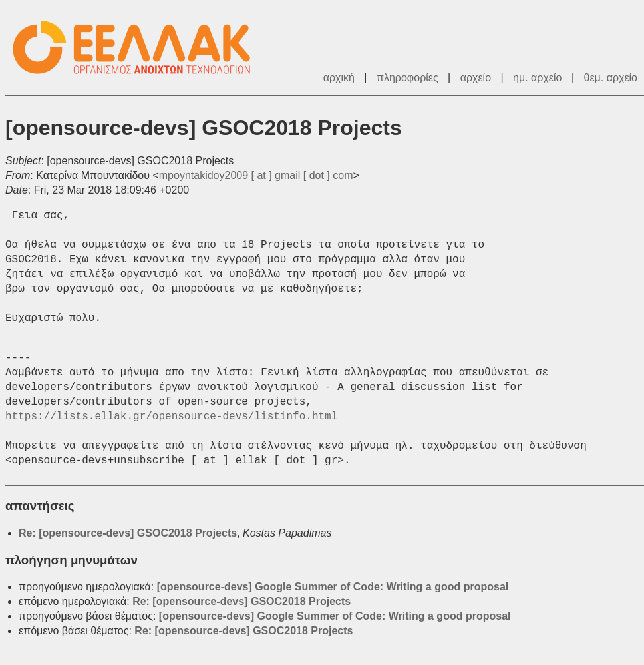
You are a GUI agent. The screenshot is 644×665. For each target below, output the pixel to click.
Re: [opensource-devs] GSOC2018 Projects (128, 533)
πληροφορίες (407, 78)
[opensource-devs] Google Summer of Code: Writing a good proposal (333, 587)
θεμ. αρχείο (611, 78)
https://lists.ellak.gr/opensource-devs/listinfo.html (171, 417)
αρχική (339, 78)
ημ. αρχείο (537, 78)
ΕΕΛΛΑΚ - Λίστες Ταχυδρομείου (138, 48)
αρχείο (476, 78)
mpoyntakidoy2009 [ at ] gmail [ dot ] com (256, 175)
